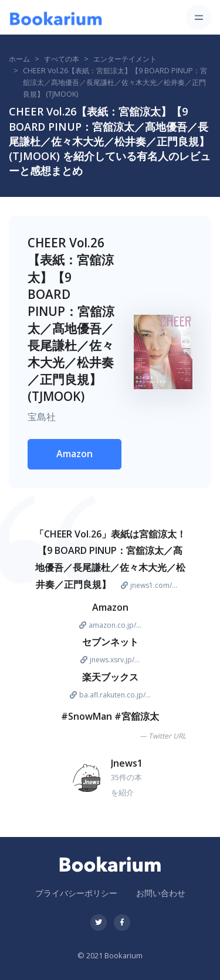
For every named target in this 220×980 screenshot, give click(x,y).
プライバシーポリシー (76, 893)
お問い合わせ (161, 893)
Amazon (75, 454)
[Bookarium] (56, 18)
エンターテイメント (125, 59)
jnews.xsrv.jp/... (110, 660)
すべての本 (62, 59)
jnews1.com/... (149, 585)
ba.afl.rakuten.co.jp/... (110, 695)
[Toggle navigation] (199, 17)
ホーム (19, 59)
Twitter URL (167, 736)
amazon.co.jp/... (110, 625)
